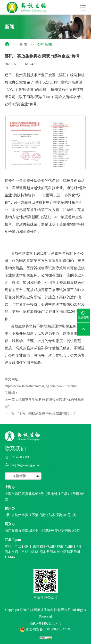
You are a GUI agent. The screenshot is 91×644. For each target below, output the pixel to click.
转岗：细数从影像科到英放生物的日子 (47, 413)
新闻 (24, 44)
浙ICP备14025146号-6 (45, 623)
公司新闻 (45, 44)
